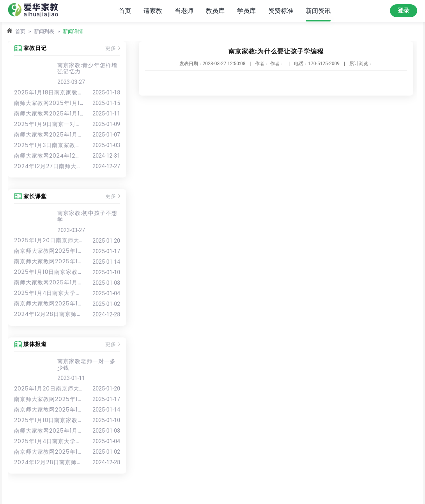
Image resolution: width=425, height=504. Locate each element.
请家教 (153, 11)
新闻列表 (44, 31)
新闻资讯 (318, 11)
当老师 (184, 11)
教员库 (215, 11)
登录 (404, 11)
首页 (125, 11)
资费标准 (281, 11)
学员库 (246, 11)
